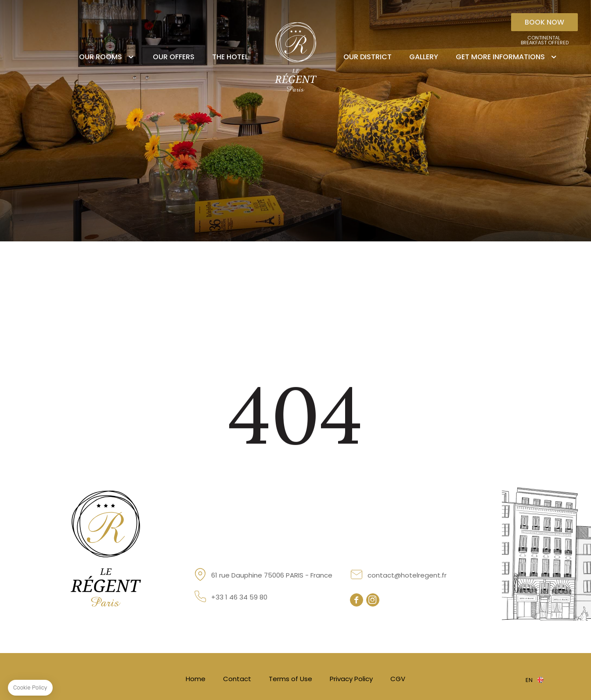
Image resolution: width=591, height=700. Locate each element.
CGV (398, 679)
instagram (373, 600)
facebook (357, 600)
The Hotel (230, 57)
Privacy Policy (351, 679)
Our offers (174, 57)
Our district (368, 57)
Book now (544, 22)
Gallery (424, 57)
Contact (237, 679)
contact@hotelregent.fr (407, 575)
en (529, 680)
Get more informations (500, 57)
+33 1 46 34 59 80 (239, 597)
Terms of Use (290, 679)
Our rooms (101, 57)
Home (196, 679)
